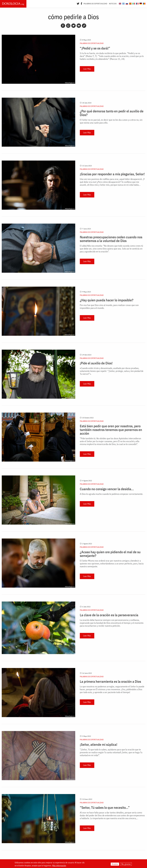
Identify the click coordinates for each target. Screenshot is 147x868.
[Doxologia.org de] (140, 3)
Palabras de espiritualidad (95, 4)
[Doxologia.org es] (130, 3)
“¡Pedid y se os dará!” (95, 48)
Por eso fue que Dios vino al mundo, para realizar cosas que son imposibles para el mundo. (109, 307)
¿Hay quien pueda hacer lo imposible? (107, 300)
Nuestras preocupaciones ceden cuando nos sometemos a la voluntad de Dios (111, 239)
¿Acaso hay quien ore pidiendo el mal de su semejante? (110, 554)
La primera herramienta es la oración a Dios (110, 681)
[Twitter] (78, 3)
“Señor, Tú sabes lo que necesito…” (105, 808)
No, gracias (126, 864)
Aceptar (115, 864)
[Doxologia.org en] (120, 3)
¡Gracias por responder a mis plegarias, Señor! (112, 174)
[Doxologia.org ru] (127, 3)
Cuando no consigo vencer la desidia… (107, 489)
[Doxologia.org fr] (137, 3)
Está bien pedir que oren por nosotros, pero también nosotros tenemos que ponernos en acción (111, 430)
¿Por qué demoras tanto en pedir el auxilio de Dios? (112, 113)
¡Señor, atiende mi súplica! (99, 744)
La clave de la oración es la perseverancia (109, 615)
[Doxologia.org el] (123, 3)
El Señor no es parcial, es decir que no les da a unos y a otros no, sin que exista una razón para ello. (111, 121)
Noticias (113, 4)
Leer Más (87, 69)
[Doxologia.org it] (134, 3)
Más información (59, 866)
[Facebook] (81, 3)
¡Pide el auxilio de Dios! (96, 363)
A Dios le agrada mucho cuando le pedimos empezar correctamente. (111, 494)
